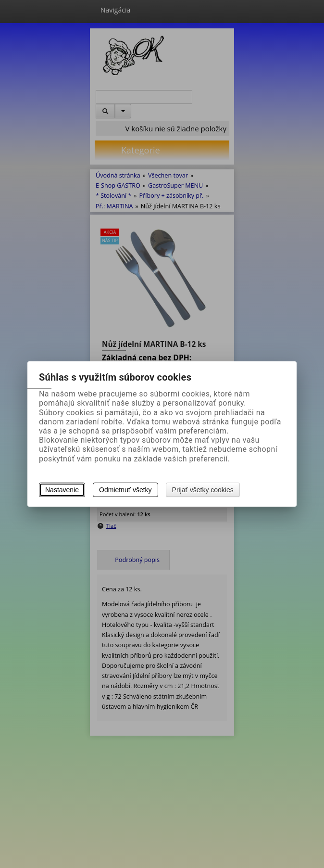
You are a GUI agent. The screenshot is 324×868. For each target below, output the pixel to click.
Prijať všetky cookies (203, 490)
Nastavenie (62, 490)
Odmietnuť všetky (125, 490)
